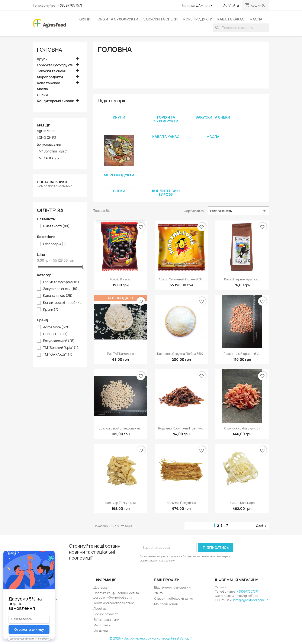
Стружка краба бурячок (242, 428)
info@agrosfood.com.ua (251, 600)
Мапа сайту (102, 625)
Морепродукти (197, 19)
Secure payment (106, 614)
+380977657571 (70, 5)
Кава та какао (231, 19)
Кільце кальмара (242, 503)
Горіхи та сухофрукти (117, 19)
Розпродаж (54, 244)
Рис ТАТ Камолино (121, 354)
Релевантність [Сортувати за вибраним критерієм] (239, 211)
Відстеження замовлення (173, 587)
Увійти (159, 593)
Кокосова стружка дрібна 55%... (181, 354)
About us (100, 608)
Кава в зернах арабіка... (242, 279)
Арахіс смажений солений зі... (181, 279)
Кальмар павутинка (181, 503)
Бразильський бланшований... (121, 428)
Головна (49, 50)
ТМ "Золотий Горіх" (52, 151)
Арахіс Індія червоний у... (242, 354)
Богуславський (49, 145)
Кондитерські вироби (56, 101)
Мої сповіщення (166, 604)
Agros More (46, 131)
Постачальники (52, 182)
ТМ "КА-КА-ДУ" (49, 158)
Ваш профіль (167, 580)
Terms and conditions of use (114, 603)
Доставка (100, 587)
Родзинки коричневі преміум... (181, 428)
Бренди (44, 125)
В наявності (56, 226)
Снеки (42, 95)
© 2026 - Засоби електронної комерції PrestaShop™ (151, 638)
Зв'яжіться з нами (106, 620)
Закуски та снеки (160, 19)
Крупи (85, 19)
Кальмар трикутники (121, 503)
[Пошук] (241, 28)
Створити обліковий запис (174, 598)
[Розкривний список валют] (205, 6)
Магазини (101, 631)
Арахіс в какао (121, 279)
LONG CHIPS (47, 138)
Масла (256, 19)
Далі (262, 526)
